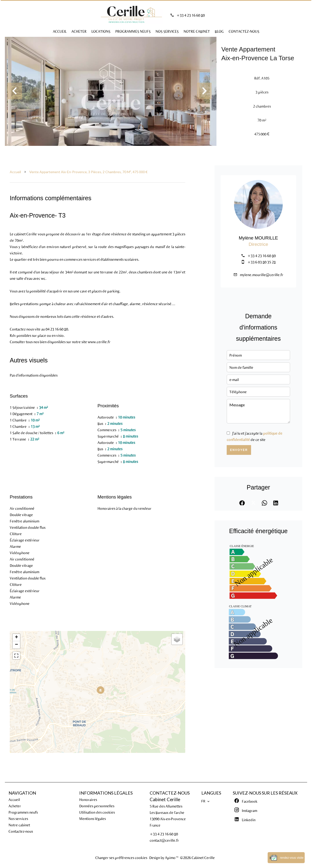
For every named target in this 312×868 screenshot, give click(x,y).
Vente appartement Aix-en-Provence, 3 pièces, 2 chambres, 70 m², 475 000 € (88, 172)
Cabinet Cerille (165, 799)
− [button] (16, 645)
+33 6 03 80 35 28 (262, 262)
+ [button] (16, 638)
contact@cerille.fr (164, 840)
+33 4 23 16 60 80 (191, 15)
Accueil (15, 172)
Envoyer (239, 450)
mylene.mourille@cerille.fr (262, 275)
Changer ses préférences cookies (121, 858)
